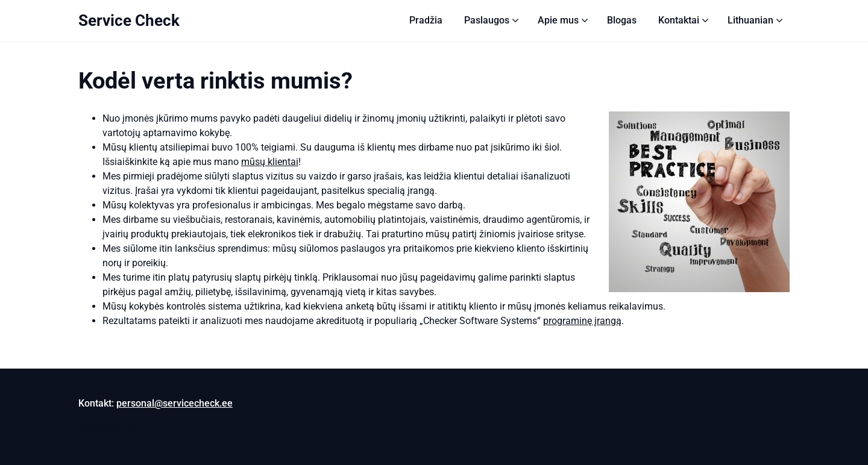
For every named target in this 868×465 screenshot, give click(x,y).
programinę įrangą (582, 321)
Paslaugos (487, 20)
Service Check (129, 20)
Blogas (622, 20)
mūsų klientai (270, 162)
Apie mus (558, 20)
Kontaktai (679, 20)
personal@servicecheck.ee (175, 403)
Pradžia (426, 20)
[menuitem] (750, 21)
